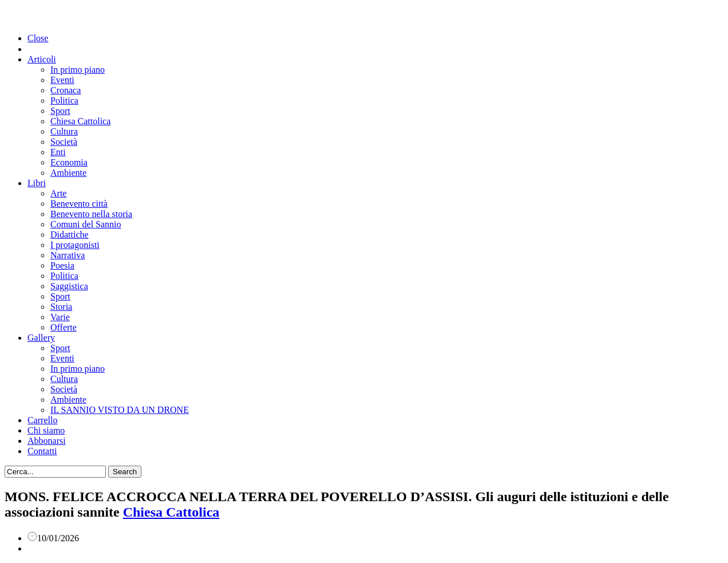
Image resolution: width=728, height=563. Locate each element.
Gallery (41, 338)
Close (38, 38)
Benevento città (79, 204)
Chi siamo (46, 430)
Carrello (42, 420)
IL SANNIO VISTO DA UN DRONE (120, 410)
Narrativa (68, 255)
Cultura (64, 131)
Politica (64, 101)
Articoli (42, 59)
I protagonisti (75, 245)
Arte (58, 193)
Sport (60, 111)
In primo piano (78, 70)
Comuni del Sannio (86, 224)
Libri (37, 183)
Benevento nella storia (91, 214)
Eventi (62, 80)
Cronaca (66, 90)
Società (64, 142)
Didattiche (70, 235)
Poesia (62, 265)
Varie (60, 317)
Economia (69, 162)
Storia (61, 307)
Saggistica (69, 286)
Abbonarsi (47, 441)
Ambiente (68, 173)
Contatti (42, 451)
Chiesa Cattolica (80, 121)
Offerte (64, 327)
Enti (58, 152)
